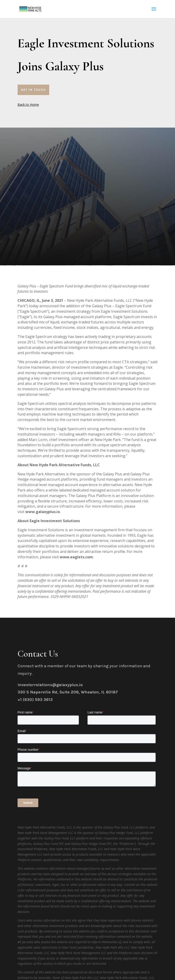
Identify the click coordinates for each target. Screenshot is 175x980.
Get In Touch (33, 90)
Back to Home (28, 105)
